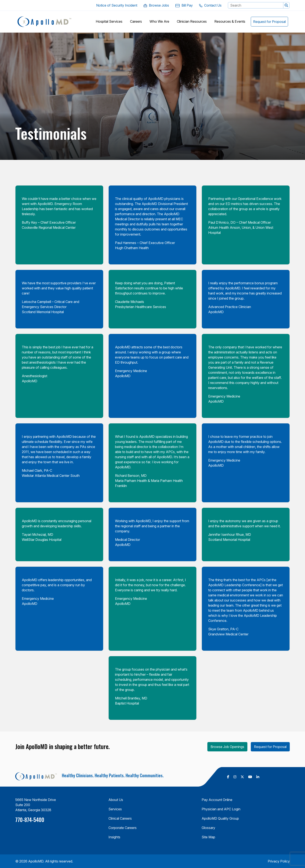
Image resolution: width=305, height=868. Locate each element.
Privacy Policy (279, 861)
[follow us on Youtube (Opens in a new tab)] (250, 777)
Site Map (208, 837)
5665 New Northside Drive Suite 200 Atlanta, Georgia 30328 (36, 805)
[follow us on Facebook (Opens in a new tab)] (228, 777)
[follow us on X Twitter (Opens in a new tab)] (242, 777)
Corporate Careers (123, 828)
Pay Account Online (217, 800)
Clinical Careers (120, 818)
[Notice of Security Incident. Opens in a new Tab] (117, 5)
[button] (286, 5)
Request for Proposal (270, 747)
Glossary (208, 828)
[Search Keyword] (256, 5)
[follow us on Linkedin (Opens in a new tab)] (258, 777)
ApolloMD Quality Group (220, 818)
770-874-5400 (30, 820)
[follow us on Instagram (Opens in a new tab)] (235, 777)
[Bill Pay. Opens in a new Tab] (184, 5)
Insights (114, 837)
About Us (116, 800)
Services (115, 809)
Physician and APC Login (221, 809)
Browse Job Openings (227, 747)
